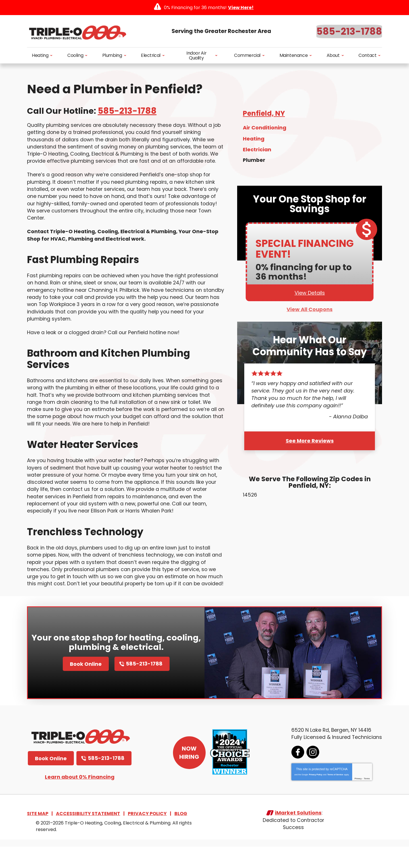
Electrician (257, 151)
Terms (366, 799)
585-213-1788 (349, 31)
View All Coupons (310, 311)
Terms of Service (335, 795)
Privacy (357, 799)
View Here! (241, 8)
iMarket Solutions (298, 834)
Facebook (297, 773)
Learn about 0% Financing (80, 797)
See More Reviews (310, 442)
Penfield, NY (264, 115)
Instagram (312, 773)
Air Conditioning (265, 130)
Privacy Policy (315, 795)
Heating (254, 140)
